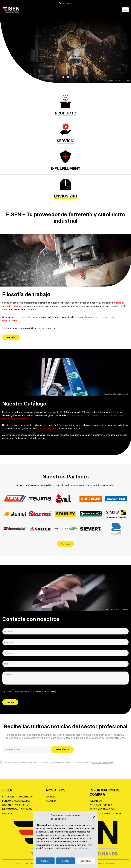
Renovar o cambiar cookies (105, 813)
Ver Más (11, 337)
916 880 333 (67, 3)
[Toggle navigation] (125, 10)
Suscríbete (62, 749)
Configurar (86, 861)
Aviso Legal (96, 801)
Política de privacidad (102, 809)
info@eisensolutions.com (17, 809)
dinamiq (111, 864)
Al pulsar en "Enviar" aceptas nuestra (29, 692)
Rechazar (65, 861)
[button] (94, 817)
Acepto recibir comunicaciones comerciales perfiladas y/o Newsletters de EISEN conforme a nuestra (58, 763)
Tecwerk (51, 801)
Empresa (51, 797)
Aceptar (45, 861)
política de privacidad (44, 692)
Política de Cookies (79, 848)
